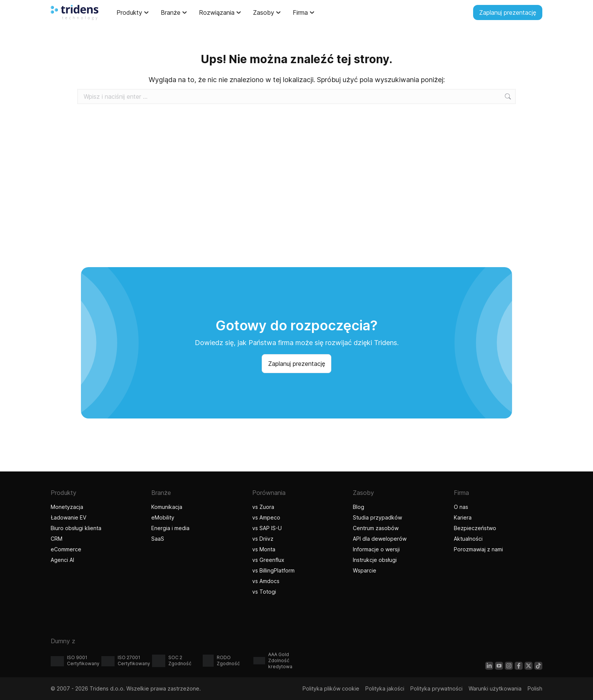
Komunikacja (167, 507)
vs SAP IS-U (267, 528)
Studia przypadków (377, 517)
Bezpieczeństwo (475, 528)
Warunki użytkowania (495, 688)
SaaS (158, 539)
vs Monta (264, 549)
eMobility (163, 517)
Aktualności (468, 539)
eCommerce (66, 549)
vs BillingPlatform (273, 570)
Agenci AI (63, 560)
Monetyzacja (67, 507)
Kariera (463, 517)
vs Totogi (265, 592)
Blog (359, 507)
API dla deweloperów (380, 539)
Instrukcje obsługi (375, 560)
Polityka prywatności (436, 688)
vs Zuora (263, 507)
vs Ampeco (266, 517)
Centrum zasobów (376, 528)
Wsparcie (365, 570)
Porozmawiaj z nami (478, 549)
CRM (57, 539)
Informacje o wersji (376, 549)
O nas (461, 507)
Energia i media (170, 528)
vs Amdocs (266, 581)
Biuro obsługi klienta (76, 528)
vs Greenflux (268, 560)
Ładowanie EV (68, 517)
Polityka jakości (385, 688)
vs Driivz (263, 539)
